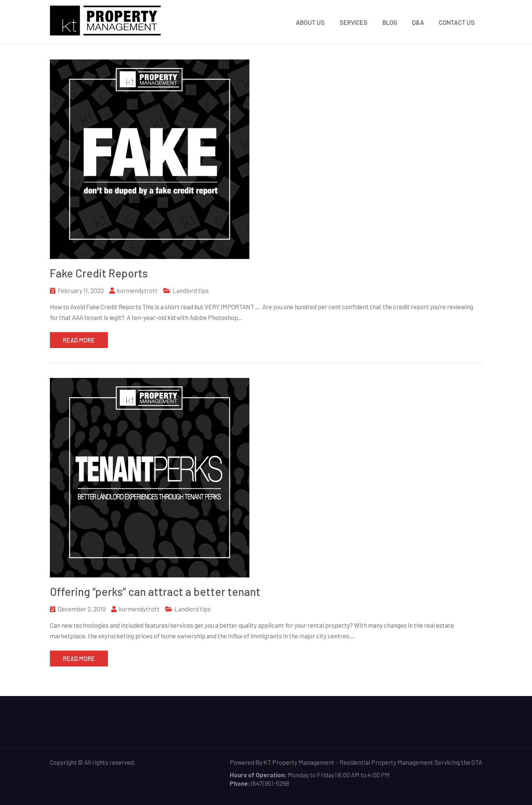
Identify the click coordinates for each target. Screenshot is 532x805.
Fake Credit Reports (99, 273)
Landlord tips (191, 290)
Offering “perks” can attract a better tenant (155, 591)
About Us (310, 22)
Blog (390, 22)
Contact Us (457, 22)
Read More (79, 340)
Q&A (418, 22)
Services (354, 22)
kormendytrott (137, 290)
